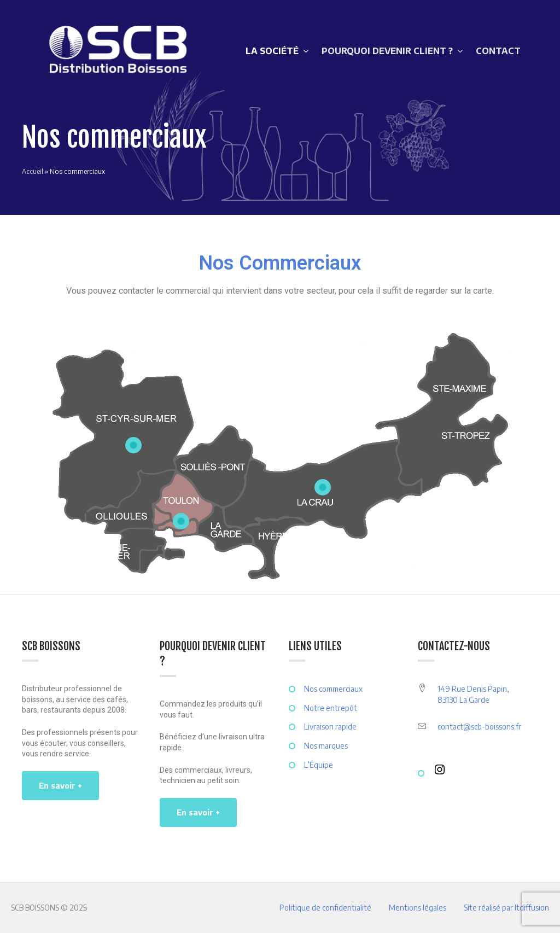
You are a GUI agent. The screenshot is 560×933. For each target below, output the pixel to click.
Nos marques (326, 746)
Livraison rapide (330, 727)
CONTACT (498, 51)
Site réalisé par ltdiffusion (506, 908)
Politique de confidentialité (325, 908)
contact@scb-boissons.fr (479, 727)
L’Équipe (319, 765)
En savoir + (60, 786)
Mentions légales (418, 908)
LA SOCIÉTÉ (272, 51)
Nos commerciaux (333, 689)
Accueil (33, 171)
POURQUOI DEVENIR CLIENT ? (387, 51)
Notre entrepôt (331, 708)
